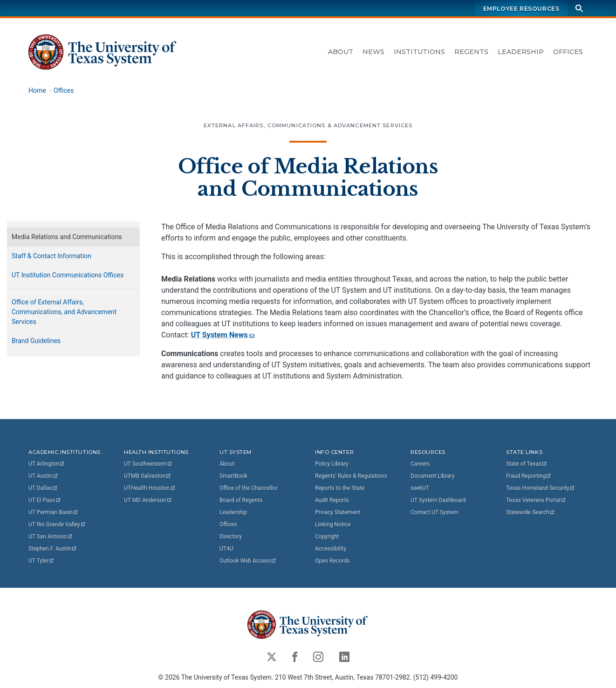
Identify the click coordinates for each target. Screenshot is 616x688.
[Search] (579, 8)
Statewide (531, 512)
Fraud (529, 476)
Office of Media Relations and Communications (308, 178)
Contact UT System (434, 512)
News (373, 52)
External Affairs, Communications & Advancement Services (308, 125)
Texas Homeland (541, 488)
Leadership (521, 52)
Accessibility (331, 549)
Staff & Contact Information (51, 256)
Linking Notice (333, 524)
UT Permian (54, 512)
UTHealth (150, 488)
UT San (51, 537)
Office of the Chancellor (249, 488)
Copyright (327, 537)
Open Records (332, 561)
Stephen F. (53, 549)
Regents (471, 52)
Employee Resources (521, 9)
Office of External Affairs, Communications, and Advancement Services (64, 312)
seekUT (420, 488)
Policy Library (332, 464)
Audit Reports (332, 500)
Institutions (419, 52)
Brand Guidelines (36, 341)
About (341, 52)
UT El (45, 500)
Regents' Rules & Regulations (351, 476)
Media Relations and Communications (67, 237)
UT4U (226, 549)
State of (527, 464)
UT (47, 464)
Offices (568, 52)
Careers (420, 464)
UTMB (148, 476)
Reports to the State (340, 488)
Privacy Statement (338, 512)
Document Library (432, 476)
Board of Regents (241, 500)
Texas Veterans (536, 500)
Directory (231, 537)
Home (37, 90)
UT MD (148, 500)
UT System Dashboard (438, 500)
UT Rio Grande (57, 524)
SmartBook (233, 476)
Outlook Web (248, 561)
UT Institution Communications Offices (68, 275)
